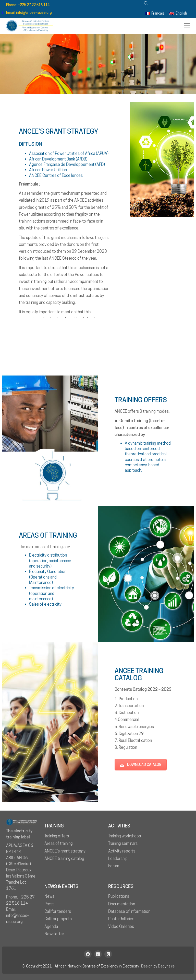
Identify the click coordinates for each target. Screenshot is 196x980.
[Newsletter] (108, 954)
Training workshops (125, 836)
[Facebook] (88, 954)
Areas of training (59, 843)
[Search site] (146, 4)
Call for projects (58, 919)
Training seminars (123, 843)
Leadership (118, 858)
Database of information (129, 911)
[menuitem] (155, 13)
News (49, 896)
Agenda (51, 926)
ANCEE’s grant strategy (65, 851)
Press (49, 904)
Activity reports (122, 851)
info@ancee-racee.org (34, 13)
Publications (119, 896)
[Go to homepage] (32, 26)
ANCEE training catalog (64, 858)
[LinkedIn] (98, 954)
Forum (114, 866)
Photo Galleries (121, 919)
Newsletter (54, 934)
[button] (187, 26)
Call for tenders (58, 911)
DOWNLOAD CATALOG (141, 765)
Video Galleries (121, 926)
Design (147, 966)
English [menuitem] (181, 13)
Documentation (122, 904)
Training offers (57, 836)
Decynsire (166, 966)
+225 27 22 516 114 (34, 5)
